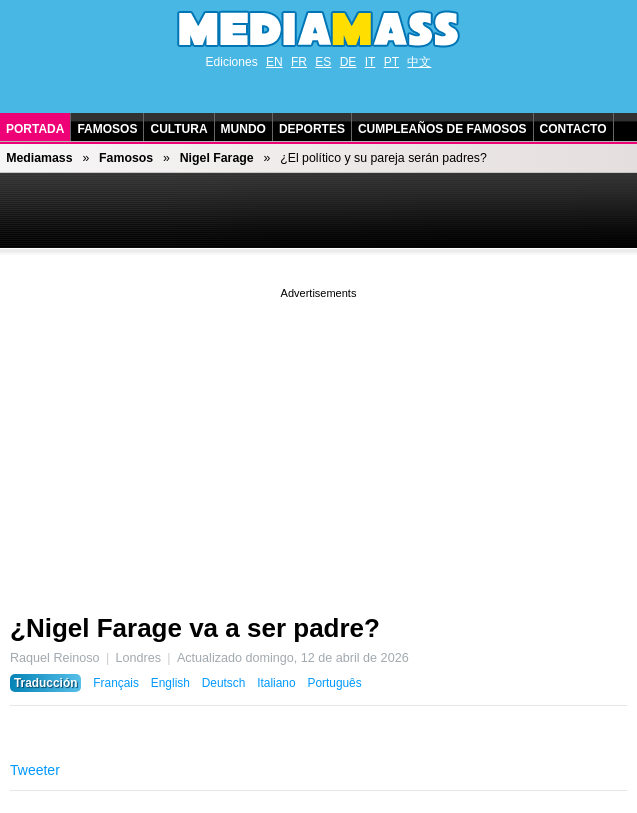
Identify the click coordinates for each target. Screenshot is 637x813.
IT (370, 62)
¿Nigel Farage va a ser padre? (195, 628)
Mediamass (39, 158)
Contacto (573, 129)
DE (348, 62)
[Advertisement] (318, 443)
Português (334, 683)
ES (323, 62)
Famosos (107, 129)
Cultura (178, 129)
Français (116, 683)
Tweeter (35, 770)
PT (391, 62)
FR (299, 62)
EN (274, 62)
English (170, 683)
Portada (35, 129)
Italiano (276, 683)
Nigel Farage (217, 158)
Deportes (312, 129)
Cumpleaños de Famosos (442, 129)
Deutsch (224, 683)
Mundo (243, 129)
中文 (419, 62)
